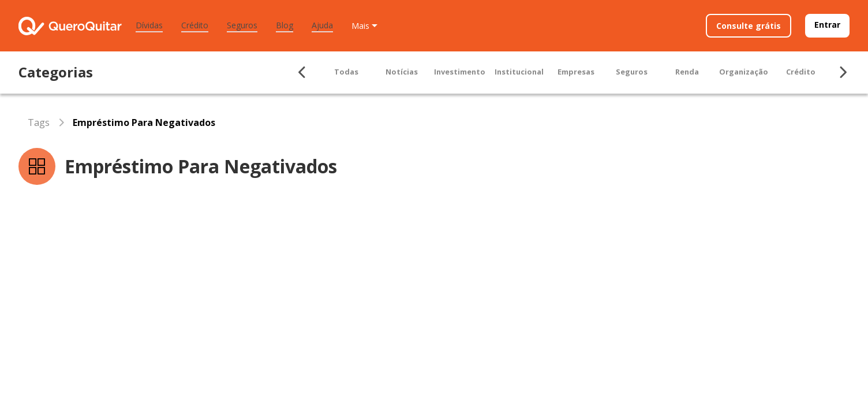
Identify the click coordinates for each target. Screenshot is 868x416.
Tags (39, 122)
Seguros (242, 25)
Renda (687, 72)
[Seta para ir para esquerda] (302, 72)
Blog (285, 25)
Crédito (195, 25)
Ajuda (322, 25)
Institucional (519, 72)
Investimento (460, 72)
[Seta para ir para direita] (843, 72)
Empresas (576, 72)
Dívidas (149, 25)
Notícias (402, 72)
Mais (360, 26)
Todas (346, 72)
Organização (744, 72)
